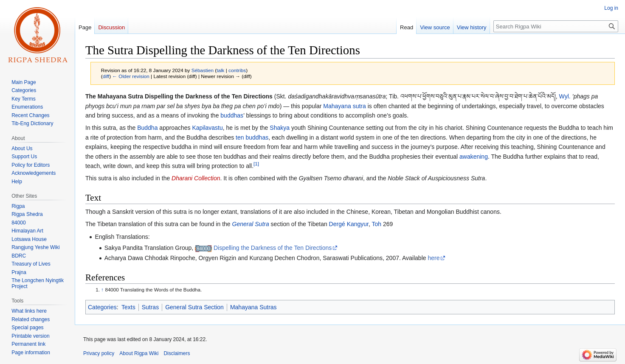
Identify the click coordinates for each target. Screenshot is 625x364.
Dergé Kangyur (349, 224)
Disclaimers (177, 353)
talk (220, 70)
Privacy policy (99, 353)
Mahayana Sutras (253, 307)
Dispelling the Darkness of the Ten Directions (273, 248)
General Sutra (251, 224)
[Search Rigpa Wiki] (556, 26)
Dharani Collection (196, 178)
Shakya (280, 128)
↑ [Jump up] (102, 290)
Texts (128, 307)
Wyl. (565, 96)
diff (106, 76)
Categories (102, 307)
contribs (237, 70)
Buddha (147, 128)
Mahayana (337, 106)
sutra (359, 106)
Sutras (150, 307)
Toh (377, 224)
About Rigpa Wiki (139, 353)
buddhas (232, 115)
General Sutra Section (194, 307)
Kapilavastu (207, 128)
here (434, 258)
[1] (256, 164)
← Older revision (131, 76)
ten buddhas (252, 137)
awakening (474, 157)
